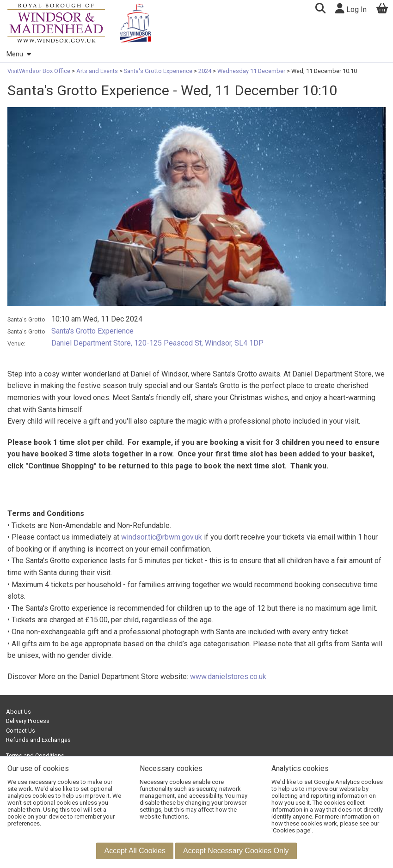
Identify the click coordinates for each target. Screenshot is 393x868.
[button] (320, 9)
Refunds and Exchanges (38, 740)
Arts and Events (97, 71)
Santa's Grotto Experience (158, 71)
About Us (18, 712)
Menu (18, 54)
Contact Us (21, 731)
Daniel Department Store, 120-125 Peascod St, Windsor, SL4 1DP (157, 343)
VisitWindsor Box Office (40, 71)
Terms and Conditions (35, 756)
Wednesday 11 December (251, 71)
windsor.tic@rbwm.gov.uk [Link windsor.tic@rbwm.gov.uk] (162, 537)
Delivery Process (28, 721)
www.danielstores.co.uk (228, 677)
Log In (351, 9)
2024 (205, 71)
